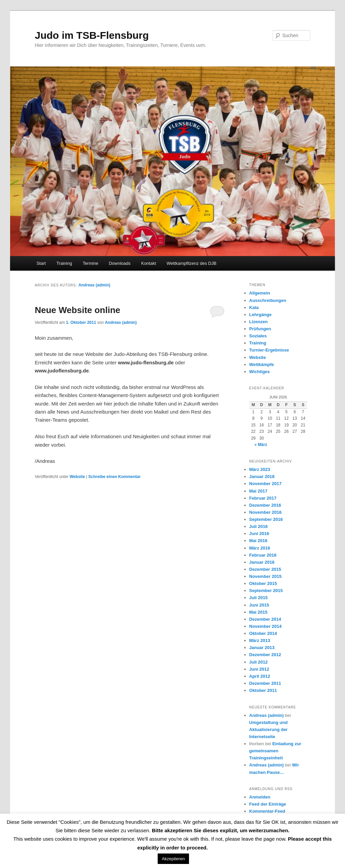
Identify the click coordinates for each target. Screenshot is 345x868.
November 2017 (265, 484)
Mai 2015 (258, 612)
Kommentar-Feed (267, 811)
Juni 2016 (259, 534)
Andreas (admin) (95, 285)
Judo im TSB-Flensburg (92, 35)
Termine (90, 263)
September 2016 (266, 519)
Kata (254, 307)
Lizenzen (259, 322)
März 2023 (260, 469)
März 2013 (260, 640)
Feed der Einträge (268, 804)
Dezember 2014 (265, 619)
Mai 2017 (258, 491)
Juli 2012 (259, 662)
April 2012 (260, 676)
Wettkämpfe (262, 365)
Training (64, 263)
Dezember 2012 (265, 655)
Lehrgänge (260, 315)
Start (41, 263)
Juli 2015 (259, 598)
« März (261, 445)
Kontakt (149, 263)
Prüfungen (260, 329)
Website (77, 477)
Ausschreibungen (268, 300)
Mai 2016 (258, 541)
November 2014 (265, 626)
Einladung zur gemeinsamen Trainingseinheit (275, 751)
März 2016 (260, 548)
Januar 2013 (262, 648)
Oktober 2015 (263, 583)
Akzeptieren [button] (173, 859)
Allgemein (260, 293)
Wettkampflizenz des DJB (192, 263)
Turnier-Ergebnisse (269, 350)
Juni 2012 (259, 669)
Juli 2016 (259, 526)
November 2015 (265, 576)
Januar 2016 (262, 562)
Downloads (120, 263)
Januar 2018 (262, 477)
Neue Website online (77, 310)
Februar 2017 (263, 498)
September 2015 (266, 591)
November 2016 (265, 512)
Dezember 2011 (265, 683)
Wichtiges (260, 372)
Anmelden (260, 797)
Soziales (258, 336)
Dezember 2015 (265, 569)
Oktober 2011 (263, 690)
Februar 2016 (263, 555)
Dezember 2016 (265, 505)
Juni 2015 (259, 605)
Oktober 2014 (263, 633)
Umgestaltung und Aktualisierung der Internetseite (269, 730)
